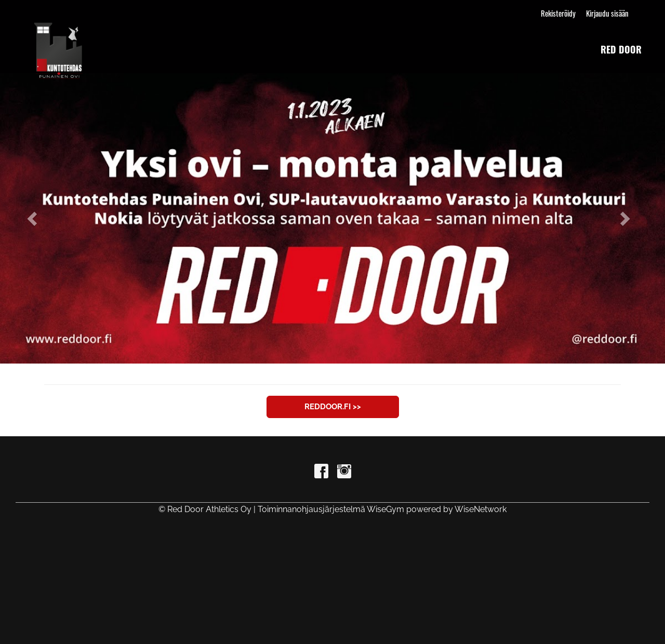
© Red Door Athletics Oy (205, 509)
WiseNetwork (481, 509)
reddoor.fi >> (333, 407)
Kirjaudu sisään (607, 13)
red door (621, 49)
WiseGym (385, 509)
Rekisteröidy (558, 13)
